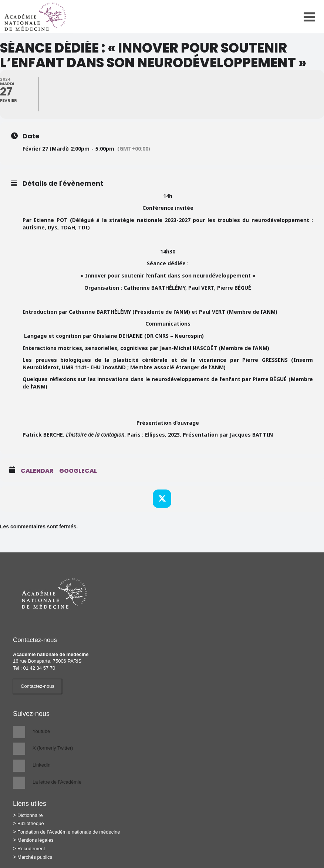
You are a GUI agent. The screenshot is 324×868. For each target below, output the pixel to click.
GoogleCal (78, 471)
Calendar (37, 471)
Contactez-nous (38, 686)
